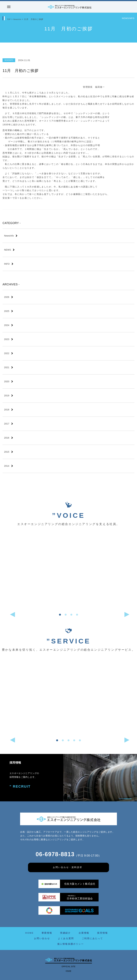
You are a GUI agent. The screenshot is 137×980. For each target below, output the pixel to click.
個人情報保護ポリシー (71, 944)
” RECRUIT (18, 786)
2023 (7, 339)
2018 (7, 410)
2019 (7, 396)
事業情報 (47, 933)
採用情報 (102, 933)
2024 (7, 325)
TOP (9, 19)
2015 (7, 452)
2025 (7, 311)
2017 (7, 424)
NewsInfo (19, 19)
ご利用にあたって (92, 938)
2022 (7, 353)
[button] (60, 615)
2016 (7, 438)
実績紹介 (65, 933)
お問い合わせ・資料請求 (68, 867)
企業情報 (84, 933)
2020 (7, 381)
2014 (7, 466)
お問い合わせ (42, 938)
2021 (7, 367)
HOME (29, 933)
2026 (7, 297)
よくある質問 (66, 938)
